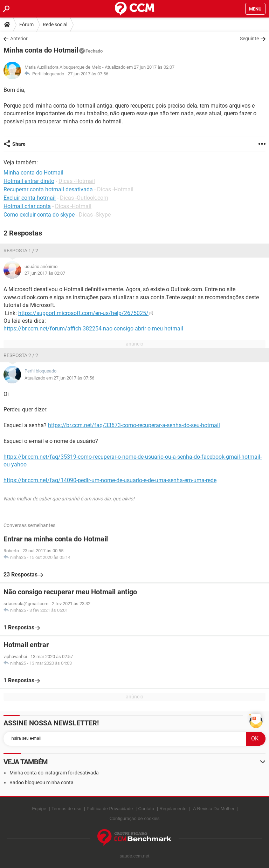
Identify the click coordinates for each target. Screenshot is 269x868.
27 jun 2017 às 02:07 (45, 273)
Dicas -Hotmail (77, 181)
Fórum (26, 25)
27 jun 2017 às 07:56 (88, 74)
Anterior (19, 39)
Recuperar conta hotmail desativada (48, 189)
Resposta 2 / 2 (21, 355)
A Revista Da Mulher (214, 809)
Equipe (39, 809)
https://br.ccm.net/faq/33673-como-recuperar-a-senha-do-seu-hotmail (134, 425)
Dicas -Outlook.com (84, 198)
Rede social (55, 25)
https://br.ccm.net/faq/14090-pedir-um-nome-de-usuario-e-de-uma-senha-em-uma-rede (110, 480)
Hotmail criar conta (27, 206)
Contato (146, 809)
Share (19, 144)
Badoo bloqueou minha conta (42, 782)
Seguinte (249, 39)
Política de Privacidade (110, 809)
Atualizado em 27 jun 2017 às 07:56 (59, 378)
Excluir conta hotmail (30, 198)
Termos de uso (66, 809)
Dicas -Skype (95, 215)
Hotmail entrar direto (29, 181)
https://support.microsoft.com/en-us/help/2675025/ (83, 313)
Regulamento (173, 809)
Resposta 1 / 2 (21, 251)
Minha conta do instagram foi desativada (54, 773)
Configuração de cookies (134, 818)
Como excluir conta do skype (39, 215)
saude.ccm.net (135, 856)
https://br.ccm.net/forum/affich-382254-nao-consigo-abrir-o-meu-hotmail (93, 329)
